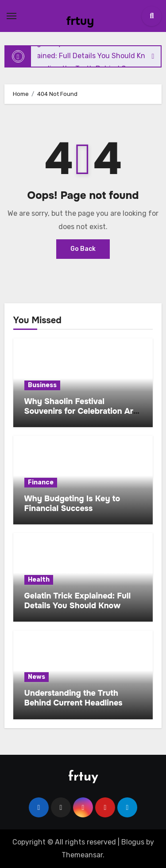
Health (39, 580)
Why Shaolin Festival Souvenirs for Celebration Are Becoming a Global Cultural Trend (81, 416)
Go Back (83, 249)
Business (42, 385)
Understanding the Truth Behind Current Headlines (73, 698)
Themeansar (82, 855)
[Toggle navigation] (12, 16)
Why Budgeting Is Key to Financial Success (72, 503)
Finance (41, 482)
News (37, 677)
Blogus (133, 842)
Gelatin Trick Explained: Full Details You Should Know (78, 601)
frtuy (80, 21)
